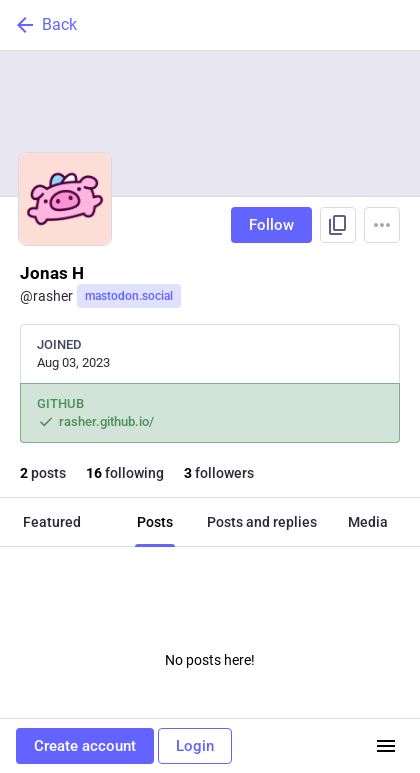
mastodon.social (129, 296)
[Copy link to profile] (338, 225)
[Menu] (382, 225)
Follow (271, 225)
